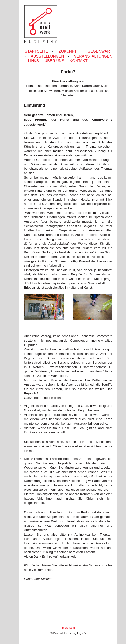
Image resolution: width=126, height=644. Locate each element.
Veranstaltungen (93, 56)
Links (33, 61)
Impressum (68, 628)
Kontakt (79, 61)
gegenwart (100, 51)
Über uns (54, 61)
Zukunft (68, 51)
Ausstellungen (47, 56)
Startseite (36, 51)
